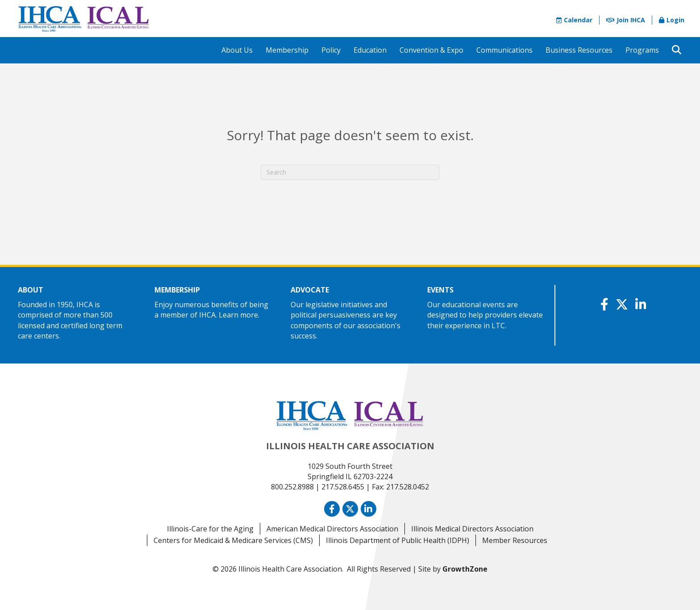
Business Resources (579, 50)
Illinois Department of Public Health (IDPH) (398, 540)
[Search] (350, 172)
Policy (331, 50)
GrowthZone (465, 569)
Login (672, 20)
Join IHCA (626, 20)
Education (370, 50)
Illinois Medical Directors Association (472, 529)
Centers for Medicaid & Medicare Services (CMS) (233, 540)
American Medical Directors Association (332, 529)
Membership (287, 50)
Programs (642, 50)
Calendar (574, 20)
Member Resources (515, 540)
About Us (237, 50)
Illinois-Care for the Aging (210, 529)
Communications (504, 50)
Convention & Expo (431, 50)
